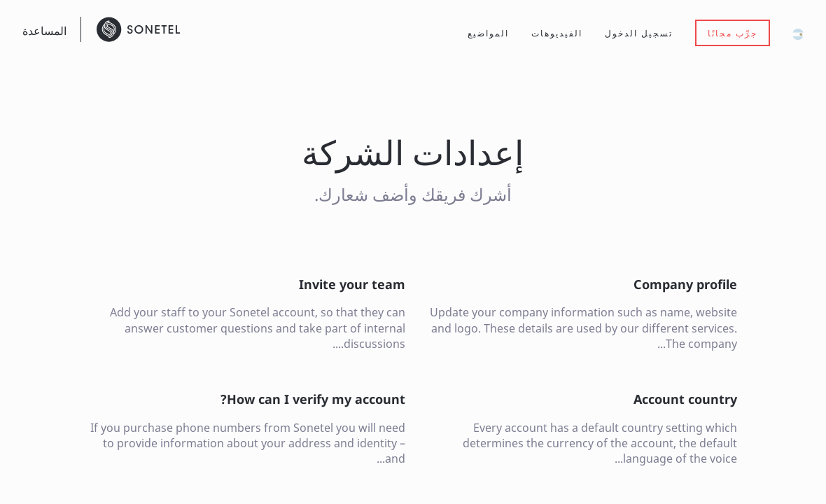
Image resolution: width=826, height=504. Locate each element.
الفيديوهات (557, 33)
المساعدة (44, 31)
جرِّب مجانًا (733, 33)
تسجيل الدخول (639, 33)
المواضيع (488, 33)
